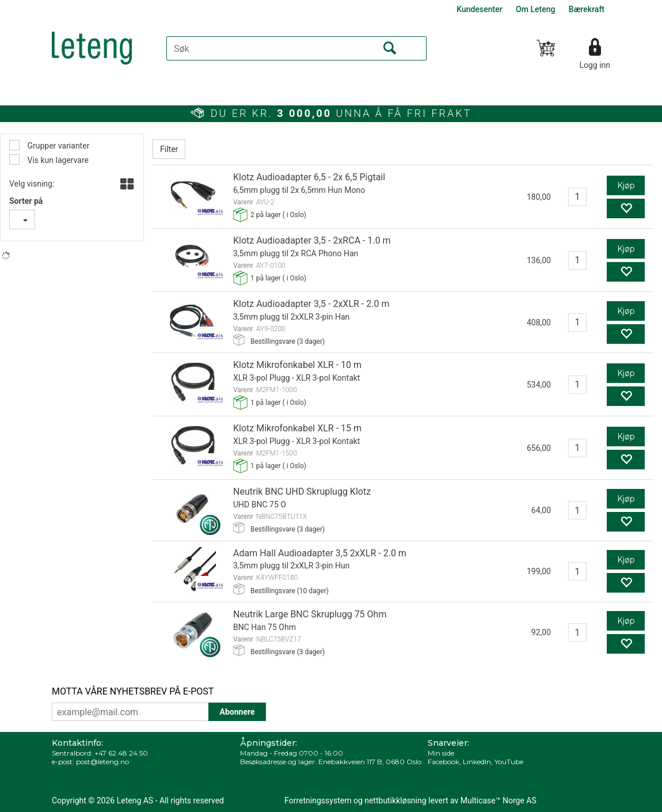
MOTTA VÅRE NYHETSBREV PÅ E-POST (133, 691)
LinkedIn (477, 762)
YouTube (509, 762)
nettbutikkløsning (395, 800)
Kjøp (626, 185)
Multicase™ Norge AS (499, 800)
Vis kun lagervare (57, 160)
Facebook (444, 762)
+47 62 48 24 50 (121, 753)
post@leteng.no (102, 762)
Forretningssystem (318, 800)
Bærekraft (587, 9)
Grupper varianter (57, 146)
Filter (169, 149)
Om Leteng (535, 9)
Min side (441, 753)
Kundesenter (479, 9)
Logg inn (595, 65)
